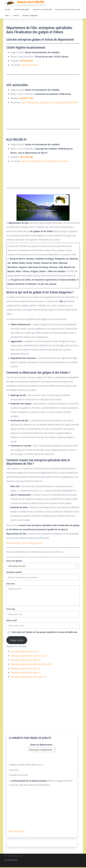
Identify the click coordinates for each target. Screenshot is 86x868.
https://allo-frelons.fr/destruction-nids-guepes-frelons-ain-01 (45, 162)
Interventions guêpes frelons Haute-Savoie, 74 (28, 677)
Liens (7, 16)
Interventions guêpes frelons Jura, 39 (25, 652)
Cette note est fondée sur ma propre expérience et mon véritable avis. (45, 633)
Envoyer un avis (17, 641)
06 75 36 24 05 (27, 158)
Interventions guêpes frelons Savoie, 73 (26, 673)
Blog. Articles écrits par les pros (66, 10)
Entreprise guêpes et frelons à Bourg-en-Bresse (24, 544)
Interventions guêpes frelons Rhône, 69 (26, 661)
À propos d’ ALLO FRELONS (41, 10)
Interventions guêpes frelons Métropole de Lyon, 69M (31, 665)
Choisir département (21, 10)
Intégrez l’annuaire (30, 16)
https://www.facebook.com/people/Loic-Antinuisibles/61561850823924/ (50, 103)
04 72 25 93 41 (27, 61)
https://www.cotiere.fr (30, 66)
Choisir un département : (42, 745)
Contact (16, 16)
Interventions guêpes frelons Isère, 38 (25, 669)
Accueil (7, 10)
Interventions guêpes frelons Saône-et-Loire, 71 (29, 656)
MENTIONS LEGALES (17, 832)
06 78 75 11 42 (27, 99)
